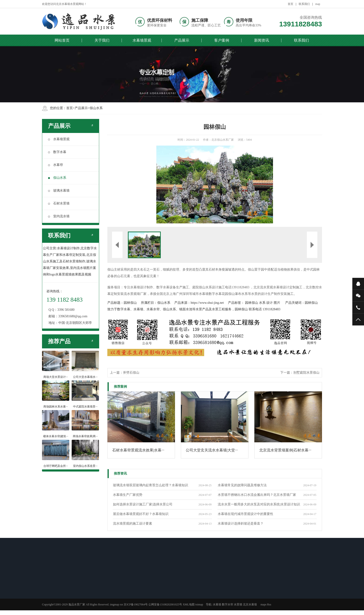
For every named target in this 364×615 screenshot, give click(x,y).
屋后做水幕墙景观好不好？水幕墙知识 (141, 514)
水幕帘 (56, 165)
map (318, 4)
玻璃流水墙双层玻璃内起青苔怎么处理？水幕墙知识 (150, 485)
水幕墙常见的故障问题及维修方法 (242, 485)
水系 (262, 303)
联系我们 (304, 4)
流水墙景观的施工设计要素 (133, 524)
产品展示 (182, 40)
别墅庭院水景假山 (306, 373)
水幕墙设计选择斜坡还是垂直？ (241, 524)
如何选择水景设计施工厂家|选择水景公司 (143, 504)
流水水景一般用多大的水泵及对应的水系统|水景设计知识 (259, 504)
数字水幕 (57, 152)
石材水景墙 (59, 203)
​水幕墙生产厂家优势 (128, 495)
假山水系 (96, 108)
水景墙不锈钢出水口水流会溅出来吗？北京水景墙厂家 (257, 495)
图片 (277, 303)
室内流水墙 (59, 216)
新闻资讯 (262, 40)
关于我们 (102, 40)
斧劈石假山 (131, 373)
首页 (290, 4)
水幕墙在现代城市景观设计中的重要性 (245, 514)
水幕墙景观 (142, 40)
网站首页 (62, 40)
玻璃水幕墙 (59, 191)
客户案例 (222, 40)
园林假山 (130, 303)
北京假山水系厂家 (223, 140)
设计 (269, 303)
